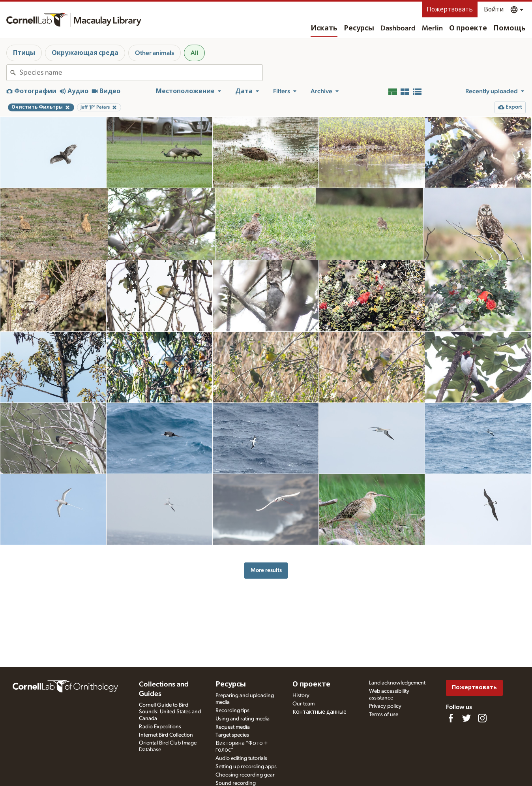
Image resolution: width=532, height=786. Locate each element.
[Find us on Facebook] (451, 718)
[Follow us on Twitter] (466, 718)
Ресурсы (359, 28)
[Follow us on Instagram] (482, 718)
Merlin (432, 28)
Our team (303, 704)
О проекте (468, 28)
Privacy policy (385, 706)
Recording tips (232, 711)
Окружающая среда (85, 53)
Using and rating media (243, 719)
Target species (232, 735)
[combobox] (141, 73)
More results (266, 570)
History (301, 696)
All (194, 53)
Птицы (24, 53)
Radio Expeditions (160, 727)
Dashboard (398, 28)
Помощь (510, 28)
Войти (494, 9)
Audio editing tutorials (241, 758)
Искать (324, 28)
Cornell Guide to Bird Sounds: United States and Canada (170, 712)
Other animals (155, 53)
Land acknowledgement (397, 683)
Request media (233, 727)
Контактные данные (319, 712)
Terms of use (384, 715)
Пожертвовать (450, 9)
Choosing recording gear (245, 775)
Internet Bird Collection (166, 735)
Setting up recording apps (246, 767)
